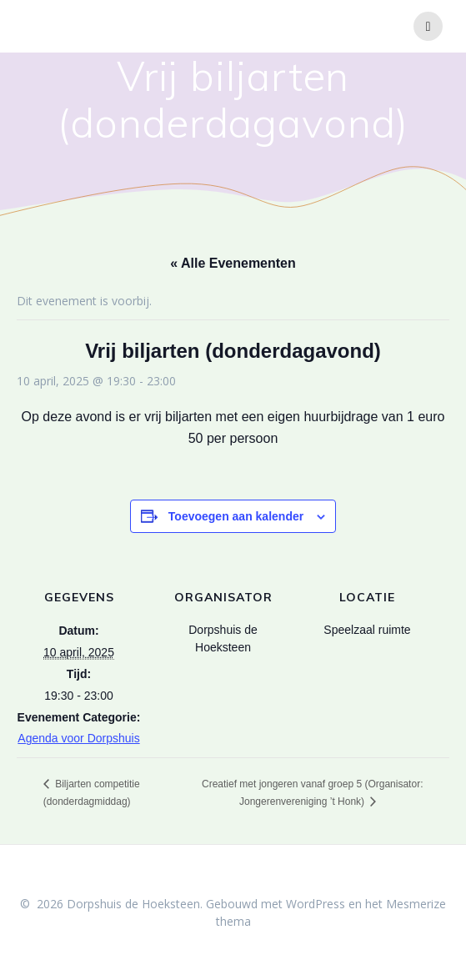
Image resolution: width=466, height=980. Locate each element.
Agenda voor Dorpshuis (78, 738)
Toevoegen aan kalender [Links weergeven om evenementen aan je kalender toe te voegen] (236, 516)
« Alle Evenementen (233, 263)
